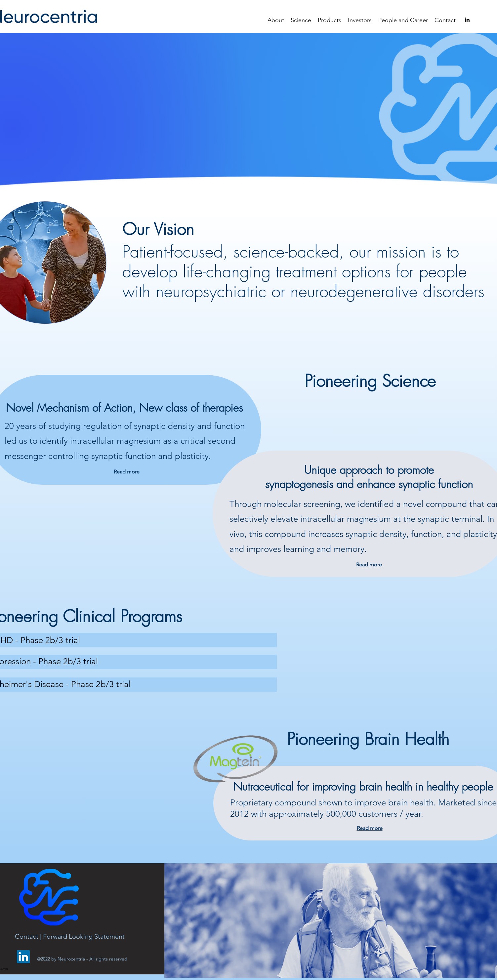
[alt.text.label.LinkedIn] (467, 20)
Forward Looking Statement (84, 936)
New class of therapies (191, 408)
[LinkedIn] (23, 957)
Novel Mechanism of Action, (73, 408)
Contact (27, 936)
